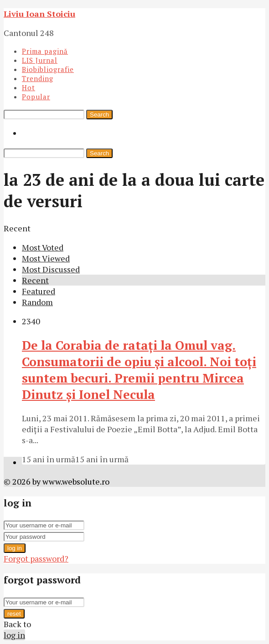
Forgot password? (36, 558)
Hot (28, 87)
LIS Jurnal (40, 60)
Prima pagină (45, 51)
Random (37, 302)
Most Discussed (51, 269)
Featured (39, 291)
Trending (38, 78)
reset (14, 614)
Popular (36, 97)
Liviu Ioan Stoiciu (39, 14)
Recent (35, 280)
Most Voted (43, 247)
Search (99, 115)
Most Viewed (46, 258)
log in (15, 548)
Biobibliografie (48, 69)
